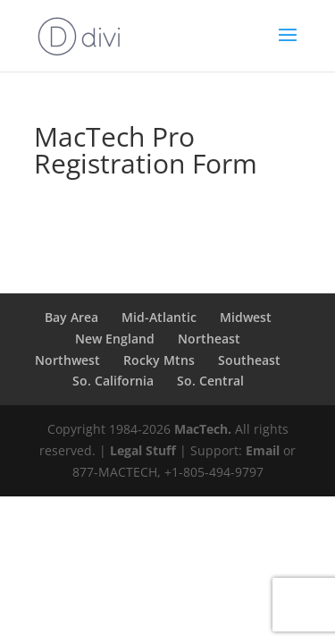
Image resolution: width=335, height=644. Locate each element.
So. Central (210, 381)
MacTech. (203, 429)
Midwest (246, 317)
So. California (113, 381)
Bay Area (71, 317)
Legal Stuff (143, 450)
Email (263, 450)
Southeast (249, 360)
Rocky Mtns (159, 360)
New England (115, 339)
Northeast (209, 339)
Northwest (67, 360)
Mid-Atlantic (159, 317)
